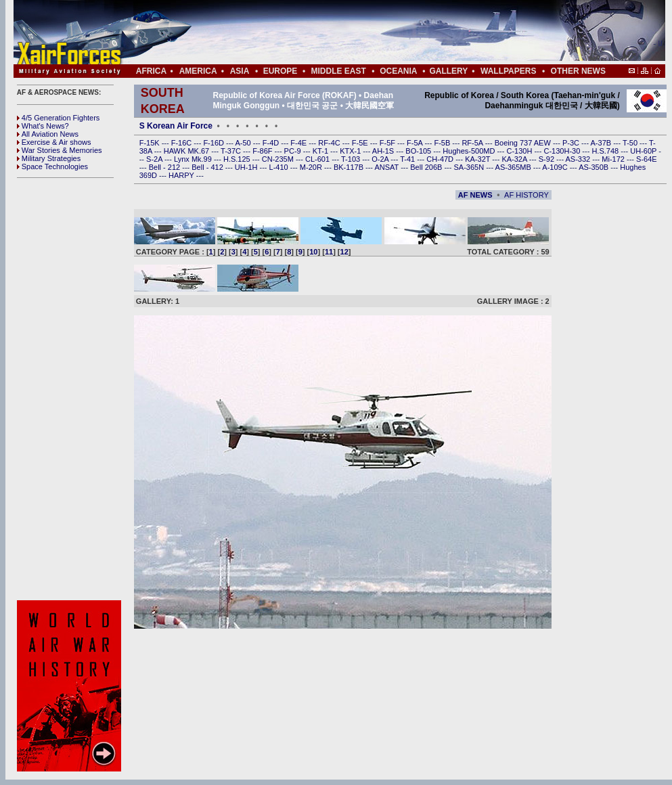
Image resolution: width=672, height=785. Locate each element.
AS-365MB (514, 167)
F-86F (263, 151)
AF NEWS (475, 195)
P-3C (572, 143)
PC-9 (294, 151)
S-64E (647, 159)
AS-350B (595, 167)
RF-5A (473, 143)
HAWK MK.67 (188, 151)
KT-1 (321, 151)
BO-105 (419, 151)
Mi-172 (614, 159)
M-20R (312, 167)
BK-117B (350, 167)
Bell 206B (427, 167)
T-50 (631, 143)
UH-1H (247, 167)
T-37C (232, 151)
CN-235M (279, 159)
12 (344, 252)
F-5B (443, 143)
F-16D (215, 143)
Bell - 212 (166, 167)
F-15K (151, 143)
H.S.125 (238, 159)
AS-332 (579, 159)
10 (313, 252)
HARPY (182, 175)
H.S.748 (606, 151)
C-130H (520, 151)
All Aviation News (48, 134)
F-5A (416, 143)
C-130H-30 (563, 151)
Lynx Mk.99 (194, 159)
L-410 (280, 167)
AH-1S (384, 151)
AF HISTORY (527, 195)
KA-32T (478, 159)
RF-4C (330, 143)
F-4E (299, 143)
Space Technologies (52, 166)
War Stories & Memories (60, 150)
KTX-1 (351, 151)
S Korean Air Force (176, 126)
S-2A (155, 159)
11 (329, 252)
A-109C (556, 167)
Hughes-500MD (470, 151)
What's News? (43, 126)
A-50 (244, 143)
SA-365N (470, 167)
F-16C (183, 143)
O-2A (381, 159)
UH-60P (644, 151)
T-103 (352, 159)
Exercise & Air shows (54, 142)
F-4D (272, 143)
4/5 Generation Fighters (60, 118)
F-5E (361, 143)
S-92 (547, 159)
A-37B (602, 143)
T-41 (408, 159)
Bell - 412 (208, 167)
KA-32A (515, 159)
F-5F (388, 143)
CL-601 (318, 159)
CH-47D (441, 159)
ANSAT (387, 167)
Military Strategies (49, 158)
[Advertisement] (71, 389)
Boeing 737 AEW (524, 143)
